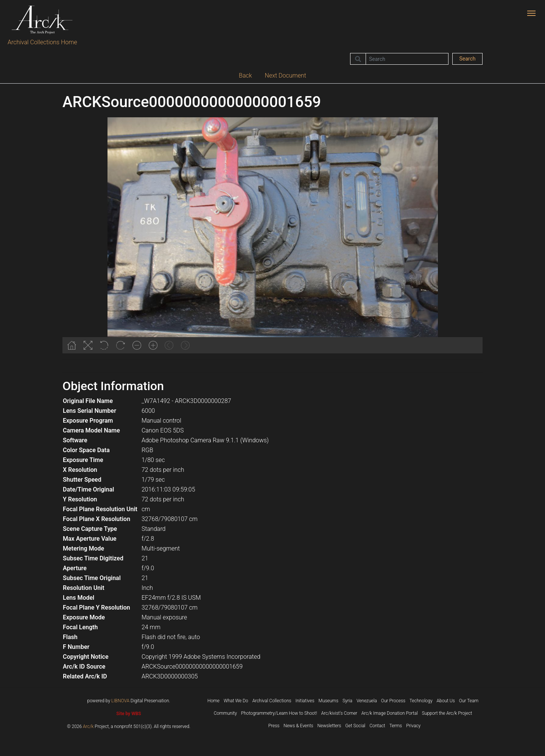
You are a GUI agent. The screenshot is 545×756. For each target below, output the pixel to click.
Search (467, 59)
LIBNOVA (120, 701)
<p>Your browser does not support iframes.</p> (272, 235)
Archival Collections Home (42, 42)
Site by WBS (128, 714)
